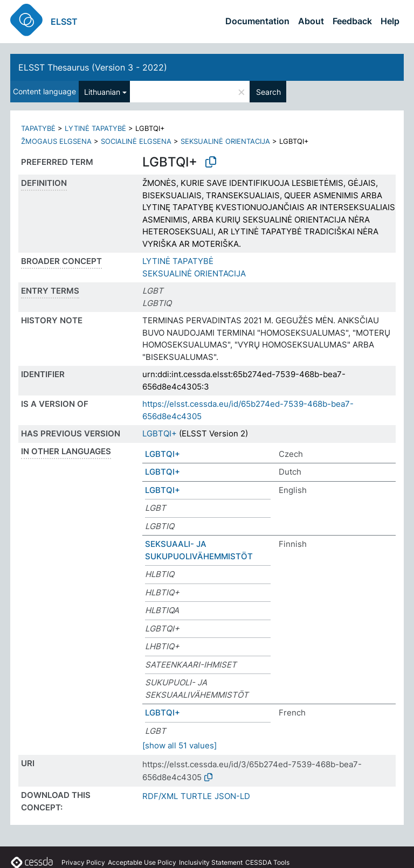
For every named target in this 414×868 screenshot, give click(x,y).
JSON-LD (232, 796)
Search (268, 92)
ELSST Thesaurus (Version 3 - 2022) (93, 67)
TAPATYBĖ (38, 128)
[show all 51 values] (180, 745)
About (311, 21)
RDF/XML (160, 796)
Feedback (352, 21)
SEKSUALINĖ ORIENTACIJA (225, 141)
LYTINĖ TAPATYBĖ (95, 128)
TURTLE (196, 796)
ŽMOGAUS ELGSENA (56, 141)
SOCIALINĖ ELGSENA (136, 141)
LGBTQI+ (160, 433)
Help (390, 21)
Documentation (257, 21)
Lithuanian (102, 92)
